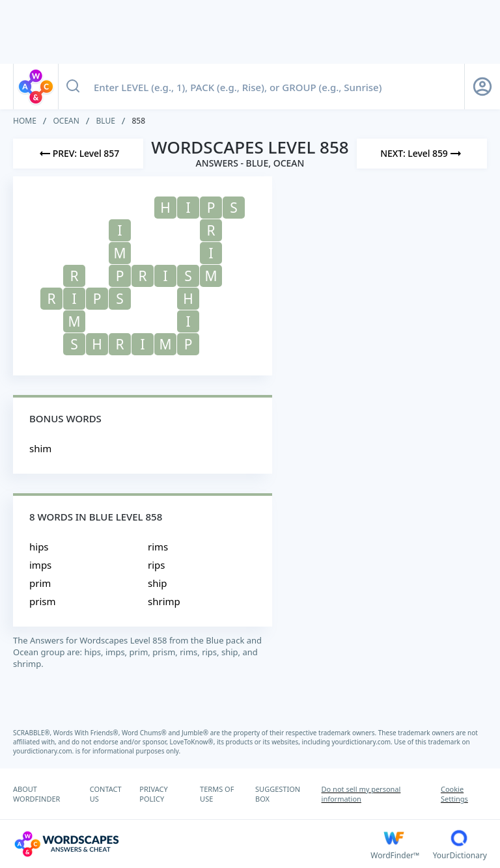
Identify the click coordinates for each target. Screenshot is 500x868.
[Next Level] (422, 154)
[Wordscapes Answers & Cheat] (192, 844)
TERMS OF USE (217, 794)
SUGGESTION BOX (278, 794)
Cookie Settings (454, 794)
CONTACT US (106, 794)
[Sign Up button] (482, 87)
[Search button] (73, 87)
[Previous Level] (78, 154)
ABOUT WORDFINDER (36, 794)
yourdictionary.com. (363, 742)
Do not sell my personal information (361, 794)
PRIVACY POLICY (153, 794)
